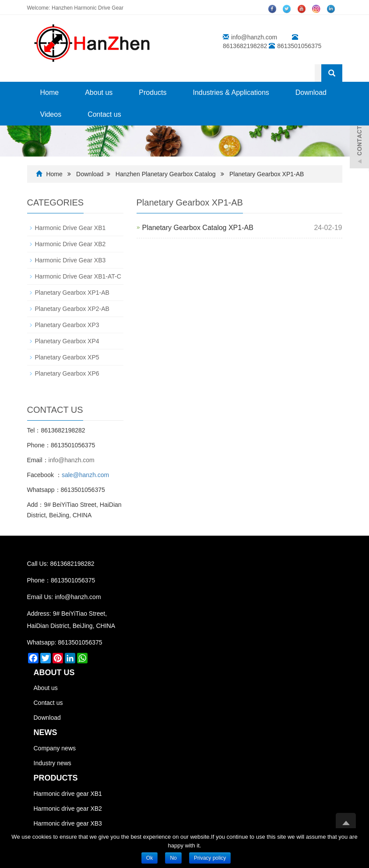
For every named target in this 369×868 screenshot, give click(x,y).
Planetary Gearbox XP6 (67, 373)
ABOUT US (54, 673)
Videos (51, 114)
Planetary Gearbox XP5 (67, 357)
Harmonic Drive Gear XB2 (70, 244)
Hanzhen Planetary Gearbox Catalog (167, 174)
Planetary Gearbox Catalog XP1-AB (198, 228)
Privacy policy (210, 858)
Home (50, 92)
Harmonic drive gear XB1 (68, 794)
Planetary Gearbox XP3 (67, 325)
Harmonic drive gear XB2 (68, 809)
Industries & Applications (231, 92)
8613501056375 (80, 642)
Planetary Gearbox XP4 (67, 341)
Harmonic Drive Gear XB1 (70, 228)
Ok (149, 858)
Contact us (104, 114)
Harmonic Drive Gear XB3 (70, 260)
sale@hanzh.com (85, 475)
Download (311, 92)
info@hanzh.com (254, 37)
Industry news (53, 763)
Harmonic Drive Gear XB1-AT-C (78, 276)
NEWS (46, 732)
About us (99, 92)
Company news (55, 748)
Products (153, 92)
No (173, 858)
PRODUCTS (56, 778)
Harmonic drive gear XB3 (68, 823)
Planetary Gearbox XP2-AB (72, 309)
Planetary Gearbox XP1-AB (267, 174)
